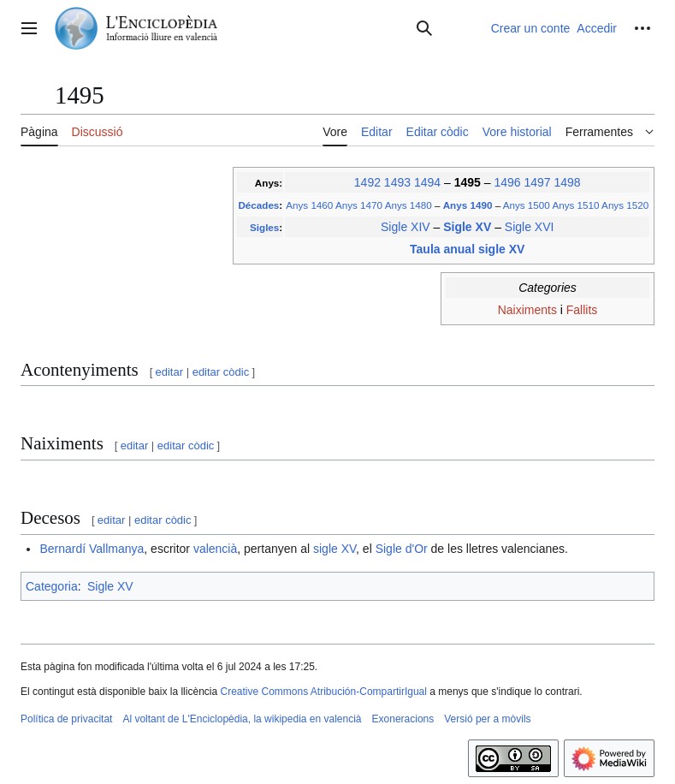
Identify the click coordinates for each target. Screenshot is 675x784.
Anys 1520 (625, 205)
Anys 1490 (469, 205)
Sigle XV (469, 227)
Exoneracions (403, 719)
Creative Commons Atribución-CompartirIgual (323, 692)
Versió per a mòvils (487, 719)
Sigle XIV (406, 227)
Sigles (264, 227)
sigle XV (335, 549)
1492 (367, 182)
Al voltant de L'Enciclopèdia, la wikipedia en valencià (242, 719)
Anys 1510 (575, 205)
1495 (469, 182)
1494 (427, 182)
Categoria (52, 586)
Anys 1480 (409, 205)
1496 (507, 182)
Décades (258, 205)
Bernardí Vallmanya (92, 549)
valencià (215, 549)
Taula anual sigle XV (467, 249)
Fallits (582, 310)
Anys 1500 (527, 205)
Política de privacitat (66, 719)
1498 (567, 182)
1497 (537, 182)
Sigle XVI (530, 227)
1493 (397, 182)
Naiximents (527, 310)
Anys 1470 (359, 205)
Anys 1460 (309, 205)
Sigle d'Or (402, 549)
